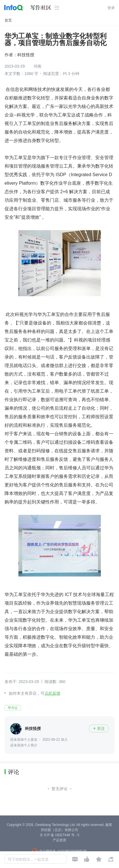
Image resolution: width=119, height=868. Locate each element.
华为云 (13, 708)
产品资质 (59, 840)
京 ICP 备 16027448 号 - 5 (59, 835)
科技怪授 (26, 55)
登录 (111, 8)
